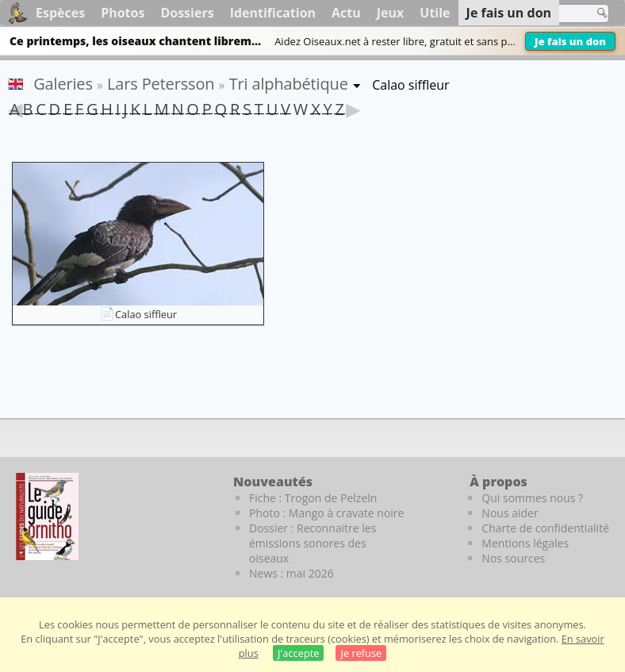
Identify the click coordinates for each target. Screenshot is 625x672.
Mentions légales (525, 543)
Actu (346, 13)
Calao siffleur (146, 314)
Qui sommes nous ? (532, 498)
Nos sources (513, 558)
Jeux (391, 13)
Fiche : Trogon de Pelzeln (313, 498)
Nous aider (510, 513)
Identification (273, 13)
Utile (435, 13)
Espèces (60, 13)
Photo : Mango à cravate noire (326, 513)
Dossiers (187, 13)
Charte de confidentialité (545, 528)
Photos (123, 13)
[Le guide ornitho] (47, 516)
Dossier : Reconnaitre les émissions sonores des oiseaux (312, 543)
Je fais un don (570, 41)
